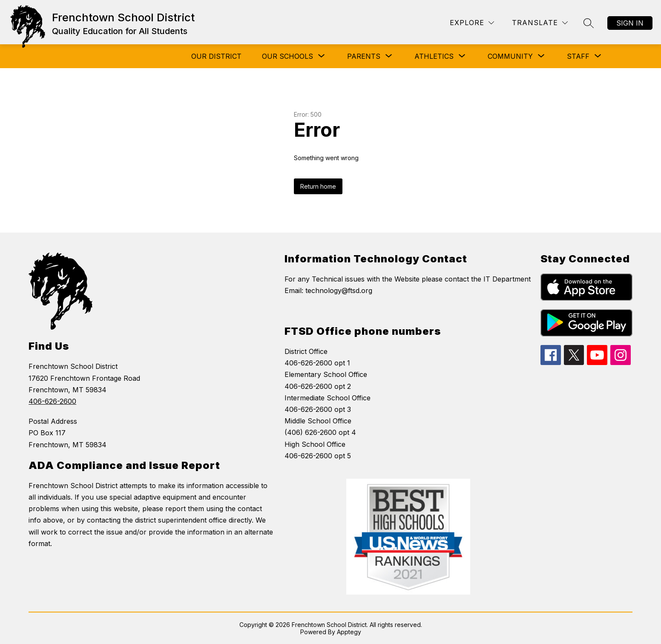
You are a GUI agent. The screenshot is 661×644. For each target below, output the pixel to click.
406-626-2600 (52, 401)
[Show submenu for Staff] (578, 56)
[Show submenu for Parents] (364, 56)
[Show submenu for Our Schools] (287, 56)
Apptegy (349, 632)
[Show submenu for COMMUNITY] (510, 56)
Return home (318, 186)
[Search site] (589, 23)
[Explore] (472, 23)
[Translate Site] (540, 23)
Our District (216, 56)
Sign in (630, 23)
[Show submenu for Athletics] (434, 56)
